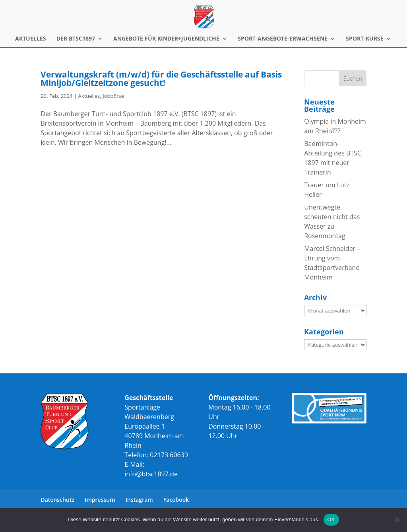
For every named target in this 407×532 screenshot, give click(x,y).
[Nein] (397, 520)
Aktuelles (89, 96)
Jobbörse (113, 96)
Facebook (176, 500)
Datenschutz (57, 500)
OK (331, 519)
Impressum (100, 500)
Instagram (139, 500)
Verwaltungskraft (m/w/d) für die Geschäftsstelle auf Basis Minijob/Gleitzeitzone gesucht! (161, 79)
